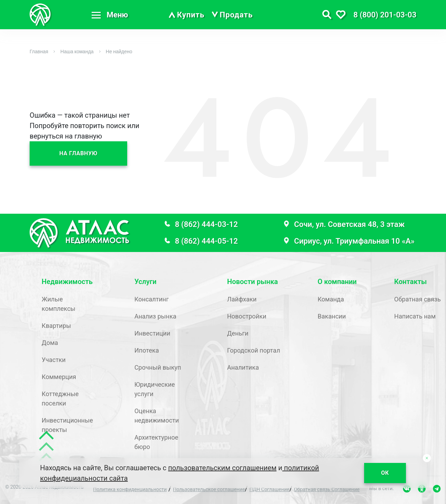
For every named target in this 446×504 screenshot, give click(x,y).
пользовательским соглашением (222, 468)
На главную (78, 153)
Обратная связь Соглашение (327, 489)
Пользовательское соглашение (209, 489)
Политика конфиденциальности (130, 489)
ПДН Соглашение (270, 489)
